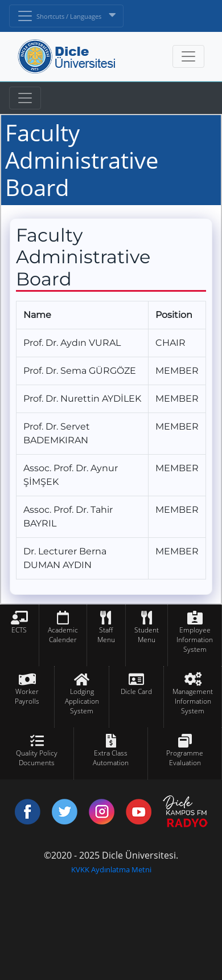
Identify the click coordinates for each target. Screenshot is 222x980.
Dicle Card (136, 691)
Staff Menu (106, 635)
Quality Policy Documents (37, 758)
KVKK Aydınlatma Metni (111, 869)
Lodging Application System (82, 701)
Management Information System (193, 701)
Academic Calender (63, 635)
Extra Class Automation (111, 758)
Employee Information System (195, 640)
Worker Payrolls (27, 696)
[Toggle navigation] (25, 98)
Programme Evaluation (185, 758)
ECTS (19, 630)
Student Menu (147, 635)
